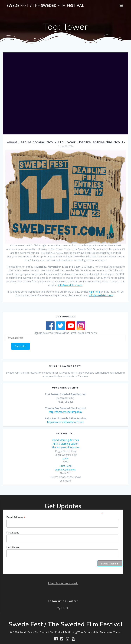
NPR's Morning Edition (66, 444)
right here (94, 292)
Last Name (13, 547)
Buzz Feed (65, 466)
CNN (66, 458)
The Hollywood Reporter (66, 447)
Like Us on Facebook (63, 583)
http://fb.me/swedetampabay (65, 412)
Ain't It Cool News (65, 470)
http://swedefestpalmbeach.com (66, 422)
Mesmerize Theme (111, 632)
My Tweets (63, 608)
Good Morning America (66, 440)
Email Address (16, 517)
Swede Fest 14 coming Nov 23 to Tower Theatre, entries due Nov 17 (66, 142)
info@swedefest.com (70, 285)
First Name (13, 533)
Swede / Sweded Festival (45, 5)
